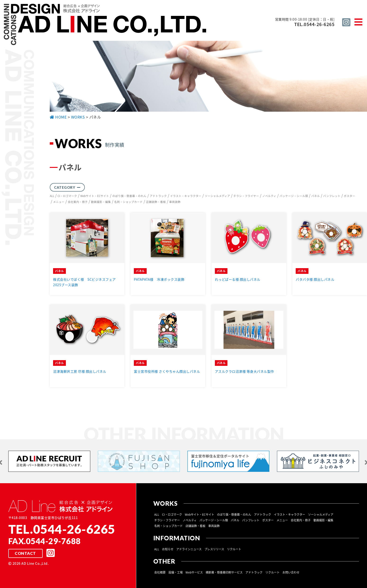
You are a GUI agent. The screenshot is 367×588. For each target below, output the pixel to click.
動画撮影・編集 (101, 202)
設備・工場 (176, 572)
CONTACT (25, 553)
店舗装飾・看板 (156, 202)
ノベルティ (271, 196)
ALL (52, 196)
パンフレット (333, 196)
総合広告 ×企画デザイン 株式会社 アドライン (106, 25)
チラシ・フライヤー (248, 196)
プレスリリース (214, 549)
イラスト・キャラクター (187, 196)
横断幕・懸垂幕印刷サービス (224, 572)
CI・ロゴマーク (68, 196)
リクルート (234, 549)
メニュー (59, 202)
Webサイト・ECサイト (96, 196)
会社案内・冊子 (78, 202)
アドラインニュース (189, 549)
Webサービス (194, 572)
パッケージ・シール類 (295, 196)
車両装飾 (175, 202)
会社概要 (160, 572)
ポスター (351, 196)
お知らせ (168, 549)
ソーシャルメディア (219, 196)
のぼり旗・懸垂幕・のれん (131, 196)
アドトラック (160, 196)
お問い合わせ (291, 572)
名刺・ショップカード (128, 202)
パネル (317, 196)
